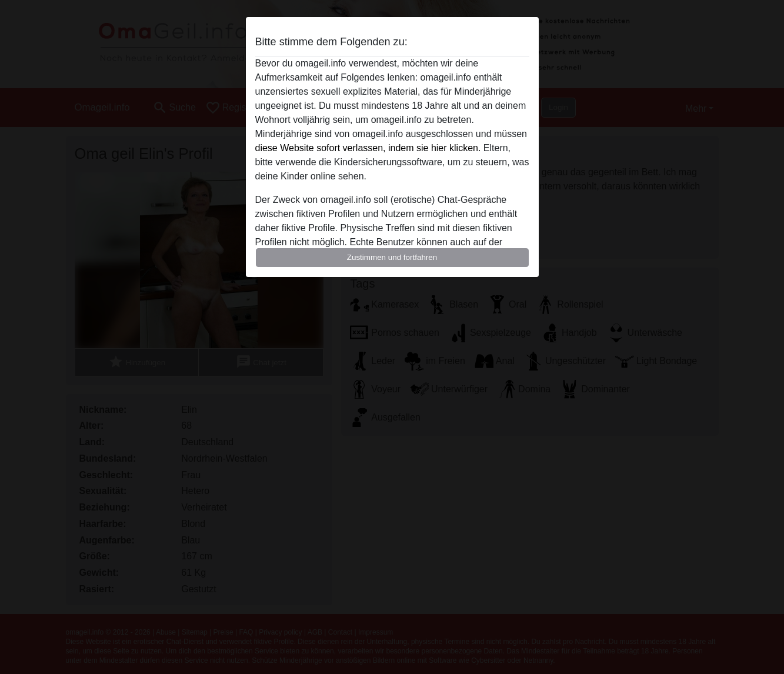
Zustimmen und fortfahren (392, 257)
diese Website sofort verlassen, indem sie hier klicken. (368, 148)
